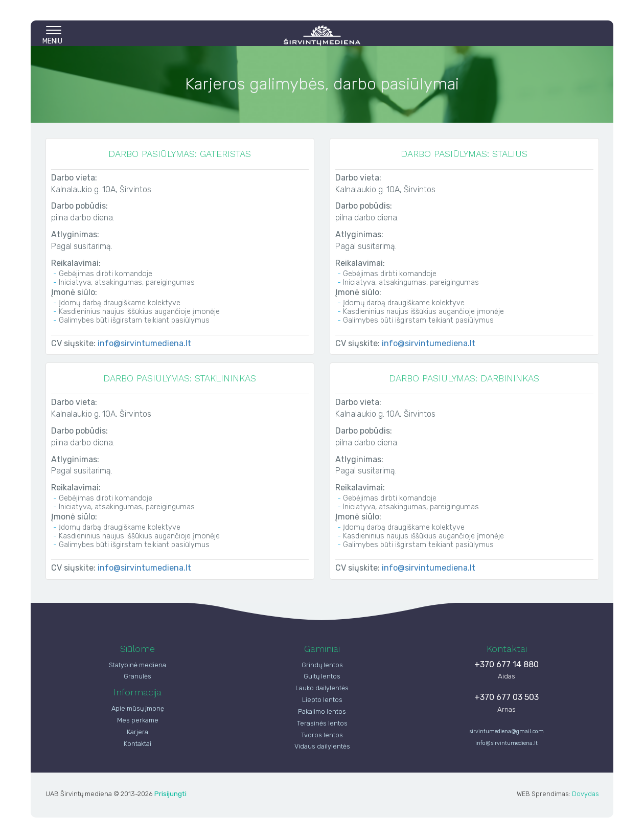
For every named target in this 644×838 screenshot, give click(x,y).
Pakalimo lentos (322, 711)
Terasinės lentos (322, 723)
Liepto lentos (322, 700)
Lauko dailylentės (322, 688)
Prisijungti (170, 794)
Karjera (137, 732)
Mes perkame (138, 720)
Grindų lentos (322, 665)
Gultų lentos (322, 676)
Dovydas (585, 794)
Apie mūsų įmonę (138, 708)
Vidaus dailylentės (322, 746)
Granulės (137, 676)
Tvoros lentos (322, 735)
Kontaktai (137, 744)
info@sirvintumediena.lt (144, 343)
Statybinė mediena (137, 665)
